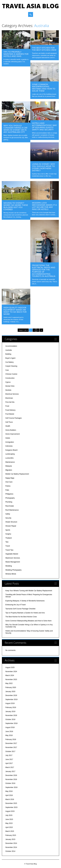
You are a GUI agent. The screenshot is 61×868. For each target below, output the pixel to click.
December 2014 (11, 843)
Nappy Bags (10, 478)
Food (7, 406)
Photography (10, 498)
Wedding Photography (14, 570)
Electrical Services (12, 394)
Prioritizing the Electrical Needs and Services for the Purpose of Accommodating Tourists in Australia (44, 271)
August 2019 (10, 703)
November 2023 (11, 679)
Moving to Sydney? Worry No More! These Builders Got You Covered (16, 206)
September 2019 (11, 699)
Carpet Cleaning (11, 366)
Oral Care (9, 482)
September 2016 (11, 787)
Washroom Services (13, 558)
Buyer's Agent (10, 358)
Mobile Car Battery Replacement (17, 474)
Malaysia (9, 466)
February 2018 (11, 739)
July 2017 (9, 755)
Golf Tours (9, 422)
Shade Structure (11, 522)
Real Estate (10, 506)
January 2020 (10, 692)
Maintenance (10, 462)
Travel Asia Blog (30, 6)
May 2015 (9, 823)
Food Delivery (10, 410)
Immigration (10, 442)
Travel (8, 546)
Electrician (9, 398)
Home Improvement (13, 434)
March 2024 (10, 675)
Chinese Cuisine (11, 374)
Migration (9, 470)
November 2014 (11, 847)
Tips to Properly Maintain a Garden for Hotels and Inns (16, 54)
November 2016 (11, 779)
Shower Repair (11, 526)
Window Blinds (11, 574)
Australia (9, 350)
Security (8, 518)
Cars (7, 370)
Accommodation (11, 346)
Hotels (8, 438)
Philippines (9, 494)
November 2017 (11, 747)
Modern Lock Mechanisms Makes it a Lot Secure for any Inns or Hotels (44, 206)
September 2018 (11, 723)
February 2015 (11, 835)
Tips (7, 542)
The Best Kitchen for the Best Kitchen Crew (44, 49)
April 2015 (9, 827)
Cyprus (8, 382)
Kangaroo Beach (11, 450)
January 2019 (10, 711)
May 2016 (9, 791)
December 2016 (11, 775)
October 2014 (10, 851)
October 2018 (10, 719)
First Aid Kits (10, 402)
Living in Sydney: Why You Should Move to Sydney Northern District (43, 167)
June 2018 (9, 731)
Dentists (8, 390)
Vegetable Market (12, 554)
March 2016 (10, 799)
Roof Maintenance (12, 510)
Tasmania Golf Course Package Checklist (20, 609)
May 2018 (9, 735)
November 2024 (11, 672)
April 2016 (9, 795)
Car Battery (10, 362)
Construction (10, 378)
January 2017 (10, 771)
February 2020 (11, 687)
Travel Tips (9, 550)
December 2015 (11, 803)
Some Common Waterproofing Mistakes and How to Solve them (44, 88)
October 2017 (10, 751)
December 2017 (11, 743)
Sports (8, 530)
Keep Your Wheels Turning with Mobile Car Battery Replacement (29, 591)
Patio (7, 490)
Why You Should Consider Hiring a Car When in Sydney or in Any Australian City (15, 129)
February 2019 (11, 707)
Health (8, 426)
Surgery (8, 534)
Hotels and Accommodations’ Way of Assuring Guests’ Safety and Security (44, 126)
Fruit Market (10, 414)
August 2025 (10, 667)
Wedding (9, 566)
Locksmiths (10, 458)
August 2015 (10, 811)
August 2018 (10, 727)
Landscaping (10, 454)
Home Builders (11, 430)
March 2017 (10, 767)
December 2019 (11, 695)
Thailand (9, 538)
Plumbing (9, 502)
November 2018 (11, 715)
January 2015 (10, 839)
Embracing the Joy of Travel (16, 605)
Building (8, 354)
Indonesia (9, 446)
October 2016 (10, 783)
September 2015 (11, 807)
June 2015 (9, 819)
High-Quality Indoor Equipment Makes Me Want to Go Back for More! (15, 311)
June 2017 (9, 759)
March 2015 (10, 831)
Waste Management (13, 562)
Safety (8, 514)
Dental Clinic (10, 386)
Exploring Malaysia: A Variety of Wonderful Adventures (25, 601)
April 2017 (9, 763)
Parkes (8, 486)
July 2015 (9, 815)
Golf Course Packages (14, 418)
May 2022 (9, 683)
